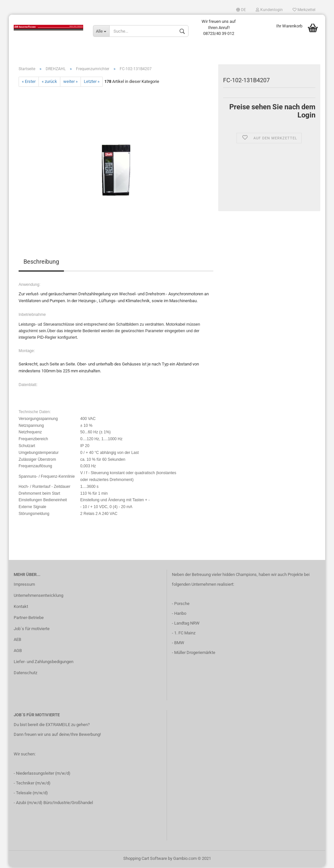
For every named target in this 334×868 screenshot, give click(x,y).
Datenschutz (25, 674)
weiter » (70, 83)
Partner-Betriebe (29, 619)
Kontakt (21, 607)
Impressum (24, 585)
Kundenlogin (269, 10)
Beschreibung (41, 263)
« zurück (49, 83)
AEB (17, 641)
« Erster (29, 83)
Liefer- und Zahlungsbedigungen (44, 663)
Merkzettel (304, 10)
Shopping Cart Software (145, 859)
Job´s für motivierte (32, 630)
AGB (18, 652)
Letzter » (92, 83)
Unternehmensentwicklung (38, 596)
